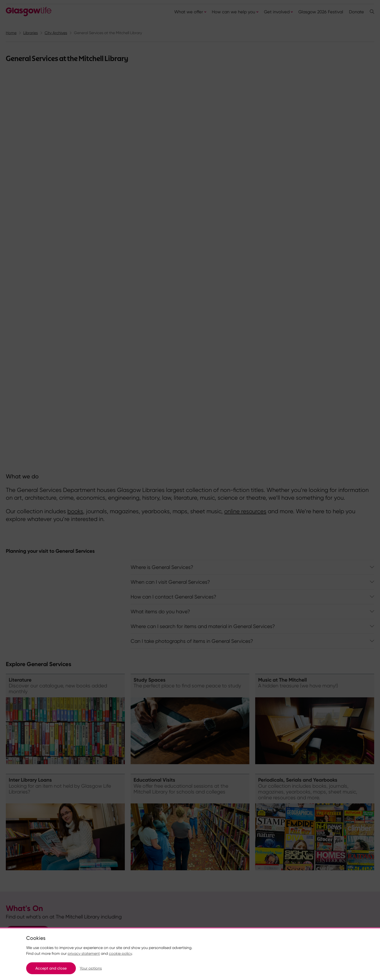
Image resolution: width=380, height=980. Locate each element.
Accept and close (51, 968)
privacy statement (84, 953)
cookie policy (120, 953)
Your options (91, 968)
